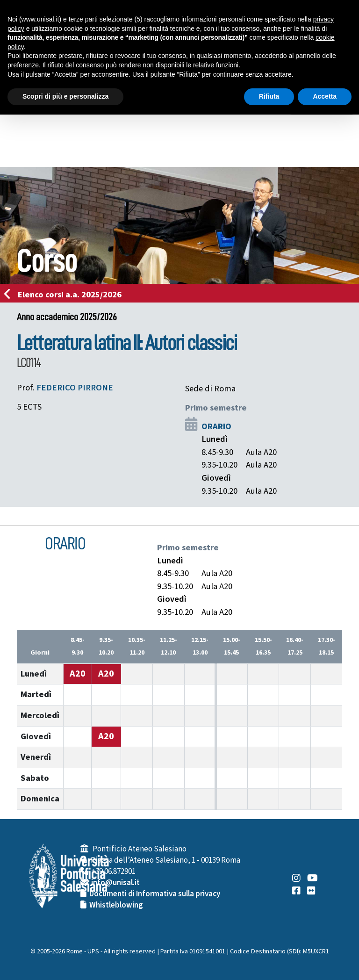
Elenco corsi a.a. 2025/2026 (66, 295)
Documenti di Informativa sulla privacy (155, 894)
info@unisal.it (115, 883)
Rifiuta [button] (269, 96)
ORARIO (216, 426)
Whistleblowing (116, 905)
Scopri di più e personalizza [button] (65, 96)
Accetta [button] (325, 96)
